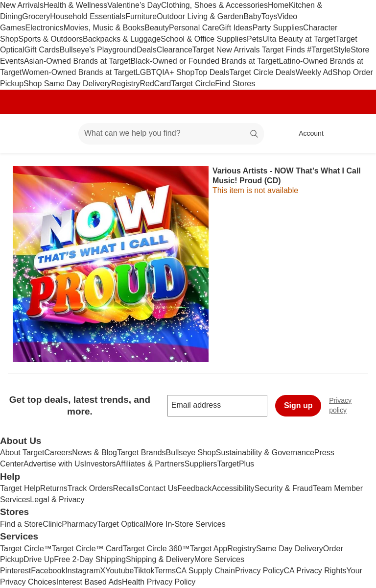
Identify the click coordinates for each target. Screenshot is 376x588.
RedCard (155, 84)
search (255, 134)
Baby (252, 16)
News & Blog (94, 453)
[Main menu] (56, 134)
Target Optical (121, 524)
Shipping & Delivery (160, 559)
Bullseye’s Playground (98, 50)
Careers (58, 453)
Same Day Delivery (290, 549)
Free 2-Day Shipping (90, 559)
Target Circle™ (26, 549)
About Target (22, 453)
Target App (209, 549)
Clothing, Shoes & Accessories (214, 5)
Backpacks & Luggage (122, 39)
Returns (54, 488)
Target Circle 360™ (156, 549)
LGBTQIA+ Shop (165, 72)
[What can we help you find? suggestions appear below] (171, 134)
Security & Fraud (284, 488)
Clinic (52, 524)
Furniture (141, 16)
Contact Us (158, 488)
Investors (100, 464)
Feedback (194, 488)
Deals (147, 50)
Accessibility (233, 488)
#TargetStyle (329, 50)
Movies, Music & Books (104, 28)
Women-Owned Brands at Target (78, 72)
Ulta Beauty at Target (299, 39)
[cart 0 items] (355, 134)
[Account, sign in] (306, 134)
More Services (219, 559)
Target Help (20, 488)
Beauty (157, 28)
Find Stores (235, 84)
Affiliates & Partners (150, 464)
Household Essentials (88, 16)
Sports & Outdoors (50, 39)
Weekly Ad (314, 72)
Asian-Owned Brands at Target (77, 61)
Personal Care (194, 28)
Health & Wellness (75, 5)
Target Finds (284, 50)
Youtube (119, 571)
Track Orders (90, 488)
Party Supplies (278, 28)
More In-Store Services (186, 524)
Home (278, 5)
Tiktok (144, 571)
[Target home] (22, 134)
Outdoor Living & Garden (200, 16)
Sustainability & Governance (265, 453)
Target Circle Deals (263, 72)
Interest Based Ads (89, 582)
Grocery (36, 16)
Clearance (175, 50)
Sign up (298, 405)
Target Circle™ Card (87, 549)
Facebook (48, 571)
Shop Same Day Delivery (67, 84)
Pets (255, 39)
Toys (270, 16)
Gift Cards (42, 50)
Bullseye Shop (191, 453)
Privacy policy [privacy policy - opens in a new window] (352, 405)
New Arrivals (22, 5)
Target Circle (193, 84)
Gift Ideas (235, 28)
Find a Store (21, 524)
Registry (126, 84)
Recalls (126, 488)
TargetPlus (235, 464)
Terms (165, 571)
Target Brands (141, 453)
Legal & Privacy (57, 500)
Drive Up (39, 559)
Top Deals (212, 72)
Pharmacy (79, 524)
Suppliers (201, 464)
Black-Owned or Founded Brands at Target (205, 61)
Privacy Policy (259, 571)
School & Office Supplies (204, 39)
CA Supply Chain (205, 571)
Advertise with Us (54, 464)
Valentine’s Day (134, 5)
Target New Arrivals (227, 50)
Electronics (45, 28)
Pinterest (15, 571)
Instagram (82, 571)
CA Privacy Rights (315, 571)
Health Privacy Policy (159, 582)
